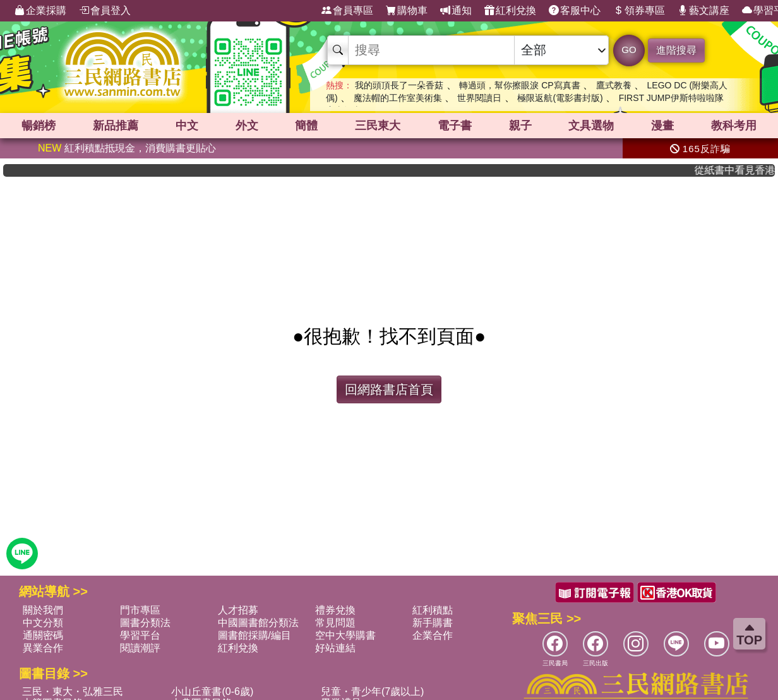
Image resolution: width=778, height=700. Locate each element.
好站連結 (335, 648)
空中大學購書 (345, 635)
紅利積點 (433, 610)
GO (629, 50)
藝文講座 (703, 11)
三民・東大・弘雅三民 (73, 691)
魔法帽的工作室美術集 (398, 98)
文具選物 (591, 126)
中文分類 (43, 623)
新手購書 (433, 623)
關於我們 (43, 610)
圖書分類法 (145, 623)
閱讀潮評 (140, 648)
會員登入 (105, 11)
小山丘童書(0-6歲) (212, 691)
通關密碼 (43, 635)
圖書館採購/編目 (254, 635)
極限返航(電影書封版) (560, 98)
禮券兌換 (335, 610)
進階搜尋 (676, 50)
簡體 (306, 126)
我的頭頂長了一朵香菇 (399, 85)
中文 (187, 126)
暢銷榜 (39, 126)
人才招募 (238, 610)
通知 (456, 11)
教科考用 (734, 126)
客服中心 (575, 11)
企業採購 (40, 11)
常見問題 (335, 623)
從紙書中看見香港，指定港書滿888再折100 (741, 170)
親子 (520, 126)
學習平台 (140, 635)
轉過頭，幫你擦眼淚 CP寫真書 (519, 85)
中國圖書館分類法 (258, 623)
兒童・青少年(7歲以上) (373, 691)
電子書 (455, 126)
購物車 (407, 11)
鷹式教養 (614, 85)
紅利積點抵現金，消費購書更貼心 (127, 148)
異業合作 (43, 648)
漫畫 (662, 126)
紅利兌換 (510, 11)
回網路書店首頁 (389, 389)
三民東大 (378, 126)
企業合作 (433, 635)
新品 (116, 126)
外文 (247, 126)
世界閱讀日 (479, 98)
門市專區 (140, 610)
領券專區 (639, 11)
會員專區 (347, 11)
